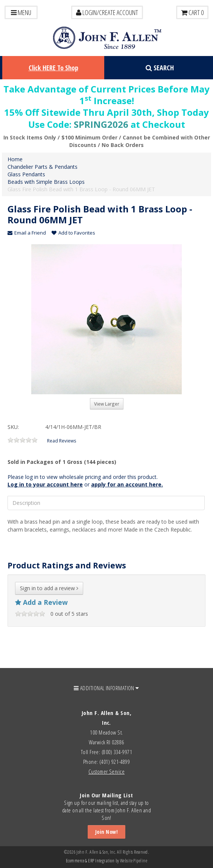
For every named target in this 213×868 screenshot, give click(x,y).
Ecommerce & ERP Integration (90, 861)
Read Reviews (62, 441)
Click (53, 68)
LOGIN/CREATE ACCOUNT (107, 12)
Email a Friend (27, 233)
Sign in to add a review (49, 588)
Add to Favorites (73, 233)
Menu (21, 12)
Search (160, 68)
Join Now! (106, 832)
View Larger (107, 404)
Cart (192, 12)
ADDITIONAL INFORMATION (106, 688)
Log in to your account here (45, 484)
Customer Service (106, 771)
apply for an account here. (127, 484)
